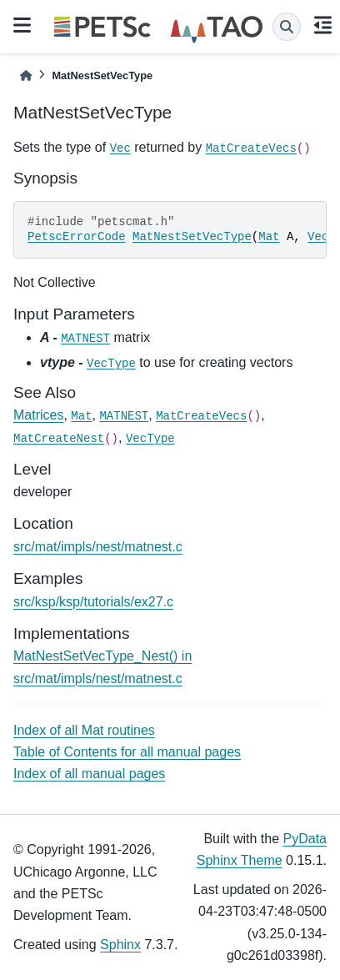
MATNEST (85, 339)
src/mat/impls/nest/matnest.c (98, 547)
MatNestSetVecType (192, 237)
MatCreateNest (59, 439)
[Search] (287, 27)
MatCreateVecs (251, 148)
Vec (120, 148)
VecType (111, 364)
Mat (269, 237)
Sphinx (120, 945)
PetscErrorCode (77, 237)
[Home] (26, 75)
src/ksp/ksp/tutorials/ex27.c (93, 602)
